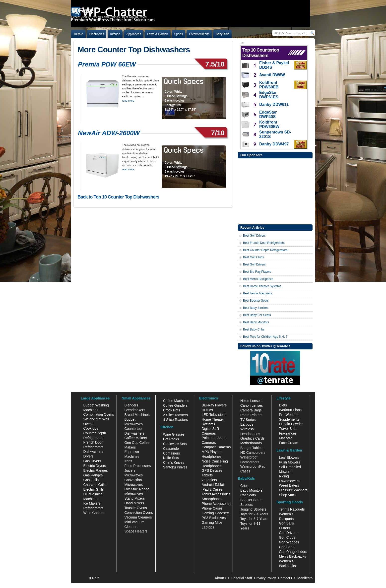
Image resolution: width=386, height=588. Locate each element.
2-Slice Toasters (175, 415)
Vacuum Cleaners (138, 517)
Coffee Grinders (175, 405)
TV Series (248, 420)
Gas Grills (91, 480)
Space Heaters (136, 531)
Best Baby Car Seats (257, 315)
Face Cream (289, 443)
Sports (179, 34)
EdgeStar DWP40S (268, 114)
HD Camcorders (253, 453)
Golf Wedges (289, 542)
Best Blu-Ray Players (257, 272)
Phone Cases (212, 508)
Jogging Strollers (253, 509)
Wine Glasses (174, 434)
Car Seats (248, 495)
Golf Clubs (287, 537)
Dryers (89, 456)
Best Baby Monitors (256, 322)
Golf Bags (287, 547)
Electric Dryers (95, 466)
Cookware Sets (175, 444)
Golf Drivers (288, 533)
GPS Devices (212, 470)
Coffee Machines (176, 401)
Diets (283, 405)
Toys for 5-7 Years (254, 519)
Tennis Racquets (292, 509)
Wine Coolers (94, 513)
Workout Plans (290, 410)
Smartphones (212, 499)
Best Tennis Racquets (257, 293)
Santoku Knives (175, 467)
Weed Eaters (289, 485)
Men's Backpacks (292, 556)
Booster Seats (251, 500)
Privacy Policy (265, 578)
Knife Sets (171, 458)
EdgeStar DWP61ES (269, 95)
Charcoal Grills (95, 485)
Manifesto (305, 578)
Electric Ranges (96, 470)
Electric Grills (94, 489)
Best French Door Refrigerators (264, 243)
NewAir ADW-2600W (109, 133)
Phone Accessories (217, 504)
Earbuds (247, 424)
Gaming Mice (212, 523)
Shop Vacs (287, 495)
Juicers (130, 470)
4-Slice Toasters (175, 420)
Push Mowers (289, 462)
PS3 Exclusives (214, 518)
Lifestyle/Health (199, 34)
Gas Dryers (92, 461)
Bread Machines (137, 415)
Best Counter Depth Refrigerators (265, 250)
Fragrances (288, 433)
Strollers (247, 505)
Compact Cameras (216, 447)
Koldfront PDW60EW (269, 124)
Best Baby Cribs (254, 329)
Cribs (244, 486)
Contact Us (287, 578)
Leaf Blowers (289, 457)
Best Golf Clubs (253, 257)
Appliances (134, 34)
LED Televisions (214, 415)
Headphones (212, 457)
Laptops (208, 527)
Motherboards (251, 443)
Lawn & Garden (158, 34)
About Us (222, 578)
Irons (128, 461)
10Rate (78, 34)
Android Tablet (213, 485)
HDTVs (207, 410)
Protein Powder (291, 424)
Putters (284, 528)
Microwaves (133, 475)
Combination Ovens (99, 414)
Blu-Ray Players (214, 405)
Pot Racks (171, 439)
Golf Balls (286, 523)
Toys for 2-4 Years (254, 514)
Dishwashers (93, 452)
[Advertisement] (275, 191)
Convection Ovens (138, 513)
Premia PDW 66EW (107, 64)
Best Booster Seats (256, 301)
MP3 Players (212, 452)
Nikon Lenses (251, 401)
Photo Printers (251, 415)
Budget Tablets (252, 448)
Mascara (286, 438)
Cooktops (91, 428)
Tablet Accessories (216, 494)
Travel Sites (288, 429)
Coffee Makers (136, 438)
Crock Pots (172, 410)
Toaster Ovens (135, 508)
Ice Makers (92, 503)
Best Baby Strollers (256, 308)
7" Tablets (209, 480)
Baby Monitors (251, 490)
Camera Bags (251, 410)
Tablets (207, 475)
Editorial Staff (242, 578)
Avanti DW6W (272, 75)
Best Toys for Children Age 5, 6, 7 (265, 337)
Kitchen (115, 34)
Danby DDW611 (274, 104)
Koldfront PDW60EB (269, 85)
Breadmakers (135, 410)
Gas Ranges (93, 475)
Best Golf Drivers (254, 236)
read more (128, 101)
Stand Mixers (134, 498)
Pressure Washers (293, 490)
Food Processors (137, 466)
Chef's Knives (174, 462)
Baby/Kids (222, 34)
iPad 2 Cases (212, 489)
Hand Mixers (134, 503)
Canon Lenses (252, 405)
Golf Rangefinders (293, 552)
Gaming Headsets (216, 513)
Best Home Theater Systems (262, 286)
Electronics (97, 34)
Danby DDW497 (274, 144)
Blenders (131, 405)
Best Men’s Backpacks (258, 279)
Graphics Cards (252, 438)
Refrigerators (94, 508)
